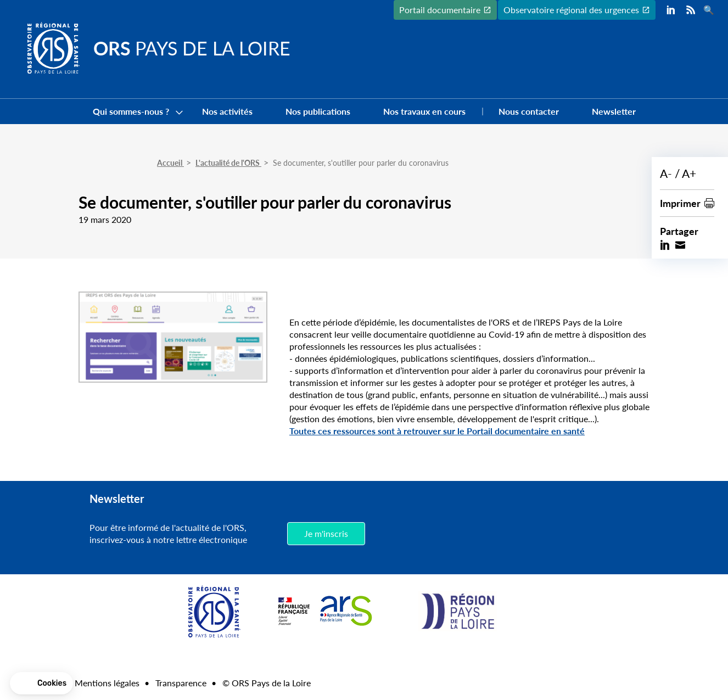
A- (666, 173)
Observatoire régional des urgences (571, 10)
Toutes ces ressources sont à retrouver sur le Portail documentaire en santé (437, 431)
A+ (689, 173)
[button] (41, 684)
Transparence (181, 683)
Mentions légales (107, 683)
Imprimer (680, 203)
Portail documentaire (440, 10)
